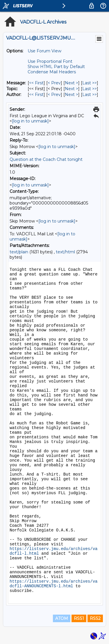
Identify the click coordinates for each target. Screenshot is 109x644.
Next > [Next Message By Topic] (72, 89)
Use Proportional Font (50, 61)
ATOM (62, 618)
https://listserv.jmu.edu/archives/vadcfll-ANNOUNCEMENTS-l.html (53, 584)
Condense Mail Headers (52, 72)
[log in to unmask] (30, 121)
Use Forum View (44, 51)
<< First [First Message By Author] (36, 95)
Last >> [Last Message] (90, 83)
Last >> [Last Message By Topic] (90, 89)
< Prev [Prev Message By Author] (54, 95)
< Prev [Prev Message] (54, 83)
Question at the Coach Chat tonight (46, 159)
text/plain (19, 252)
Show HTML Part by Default (56, 67)
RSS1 (79, 618)
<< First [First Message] (36, 83)
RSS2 (95, 618)
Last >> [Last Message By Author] (90, 95)
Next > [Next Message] (72, 83)
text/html (65, 252)
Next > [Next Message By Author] (72, 95)
